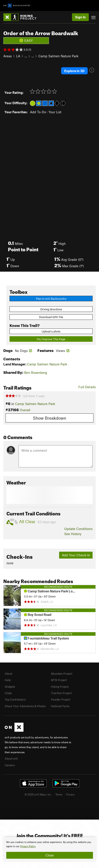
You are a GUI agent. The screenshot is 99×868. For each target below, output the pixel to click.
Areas (8, 56)
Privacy (70, 794)
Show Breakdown (49, 418)
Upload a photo (51, 331)
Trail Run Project (61, 693)
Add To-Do (38, 112)
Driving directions (51, 309)
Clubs (8, 693)
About (8, 674)
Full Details (87, 387)
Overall (25, 410)
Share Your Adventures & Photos (25, 706)
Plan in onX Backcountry (51, 299)
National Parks (60, 706)
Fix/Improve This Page (51, 339)
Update (78, 529)
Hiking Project (60, 687)
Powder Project (61, 699)
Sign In (80, 17)
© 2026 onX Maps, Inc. (38, 794)
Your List (55, 112)
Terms (59, 794)
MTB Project (59, 680)
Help (8, 680)
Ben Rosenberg (36, 373)
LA (18, 56)
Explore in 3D (74, 71)
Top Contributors (15, 699)
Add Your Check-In (76, 555)
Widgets (10, 687)
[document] (49, 849)
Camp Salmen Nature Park (58, 56)
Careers (10, 765)
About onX (11, 759)
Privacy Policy (28, 846)
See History (73, 534)
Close (50, 855)
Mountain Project (62, 674)
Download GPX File (51, 317)
